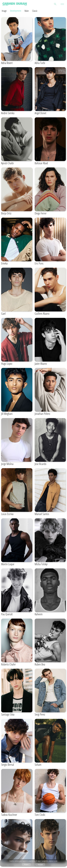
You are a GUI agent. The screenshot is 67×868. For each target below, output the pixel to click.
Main (27, 11)
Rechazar (40, 864)
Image (4, 11)
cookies (17, 861)
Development (16, 11)
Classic (35, 11)
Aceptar (26, 864)
